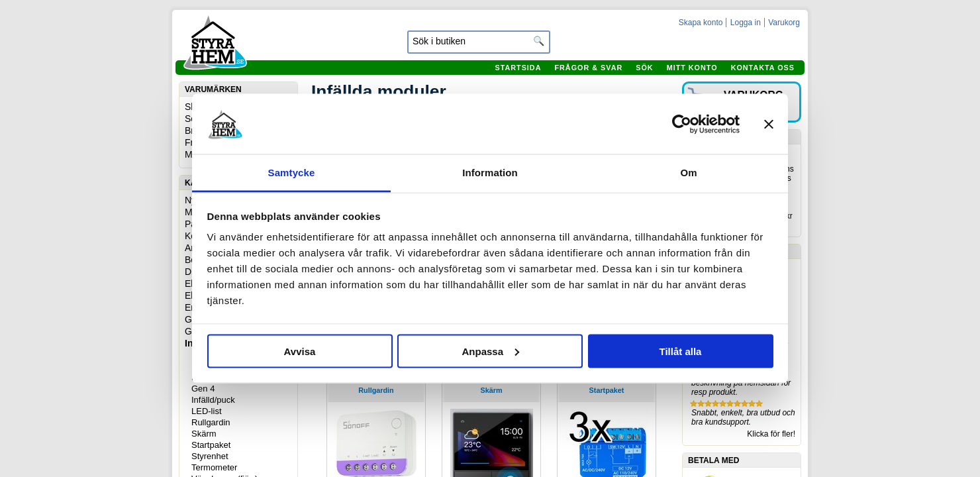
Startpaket (211, 445)
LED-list (207, 411)
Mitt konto (692, 68)
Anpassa (490, 351)
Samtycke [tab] (292, 173)
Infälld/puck (213, 400)
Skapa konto (701, 23)
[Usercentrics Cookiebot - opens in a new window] (682, 124)
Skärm (204, 434)
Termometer (214, 467)
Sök (644, 68)
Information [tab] (490, 173)
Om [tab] (688, 173)
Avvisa (300, 351)
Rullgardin (211, 422)
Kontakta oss (763, 68)
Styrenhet (210, 456)
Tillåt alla (681, 351)
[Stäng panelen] (769, 124)
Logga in (746, 23)
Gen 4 (203, 389)
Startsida (518, 68)
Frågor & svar (588, 68)
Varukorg (784, 23)
